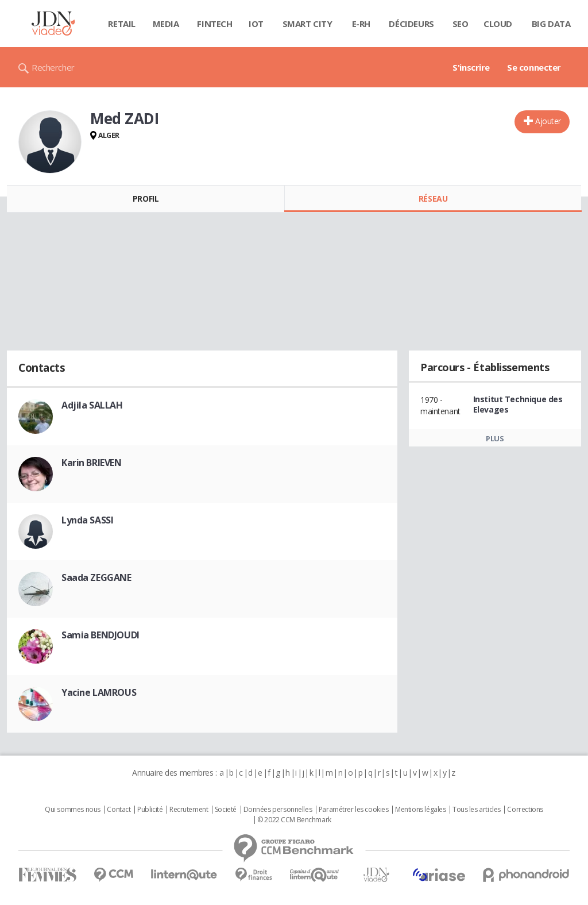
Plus (495, 438)
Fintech (214, 24)
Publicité (150, 810)
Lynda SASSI (87, 520)
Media (166, 24)
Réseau (433, 199)
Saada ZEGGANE (96, 577)
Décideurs (411, 24)
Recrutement (189, 810)
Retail (121, 24)
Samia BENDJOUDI (100, 635)
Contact (119, 810)
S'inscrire (471, 67)
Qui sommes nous (73, 810)
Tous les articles (477, 810)
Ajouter (548, 121)
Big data (551, 24)
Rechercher (53, 67)
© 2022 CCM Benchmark (294, 820)
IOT (256, 24)
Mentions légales (420, 810)
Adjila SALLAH (92, 405)
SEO (461, 24)
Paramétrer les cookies (354, 810)
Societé (226, 810)
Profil (146, 199)
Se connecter (534, 67)
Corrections (525, 810)
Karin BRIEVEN (92, 463)
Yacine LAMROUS (99, 692)
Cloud (498, 24)
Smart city (307, 24)
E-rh (361, 24)
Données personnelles (278, 810)
